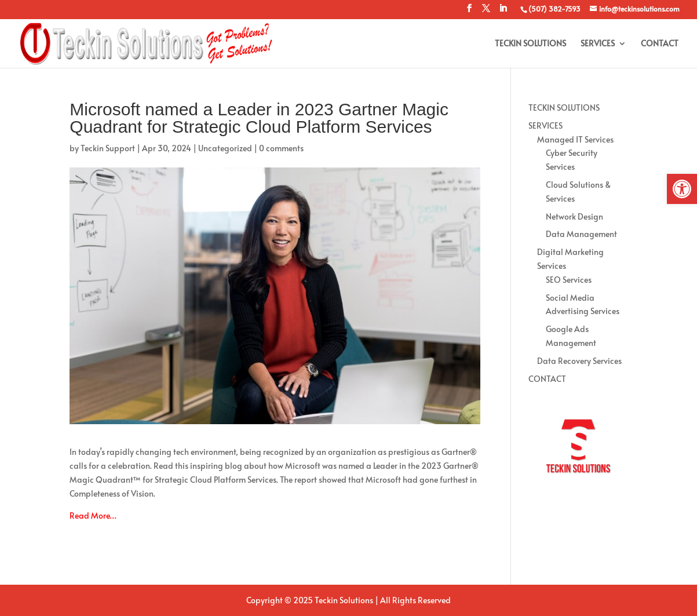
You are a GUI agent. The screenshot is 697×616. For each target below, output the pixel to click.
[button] (682, 189)
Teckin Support (108, 148)
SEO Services (569, 280)
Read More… (93, 515)
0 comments (281, 148)
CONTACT (660, 44)
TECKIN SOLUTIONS (530, 44)
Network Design (574, 216)
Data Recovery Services (579, 361)
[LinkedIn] (503, 12)
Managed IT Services (575, 139)
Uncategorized (225, 148)
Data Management (581, 234)
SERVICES (598, 44)
